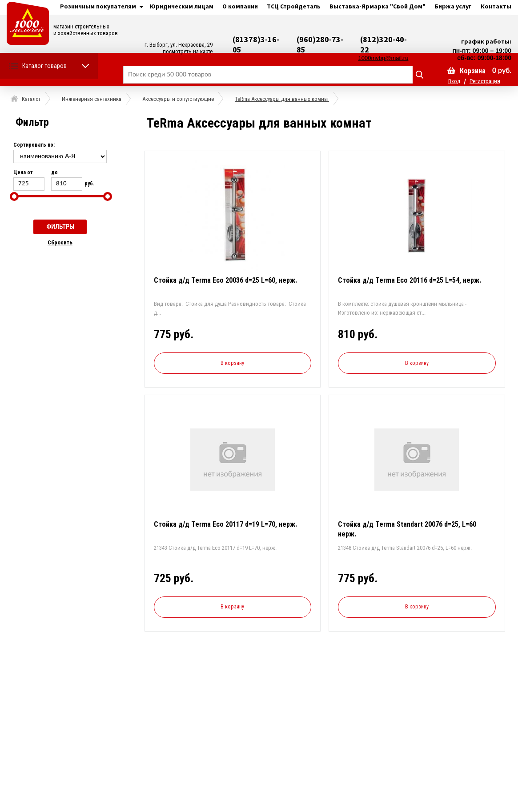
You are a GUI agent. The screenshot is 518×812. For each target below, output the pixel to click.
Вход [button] (454, 81)
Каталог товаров (44, 66)
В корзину (233, 363)
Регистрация (485, 81)
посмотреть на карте (188, 51)
